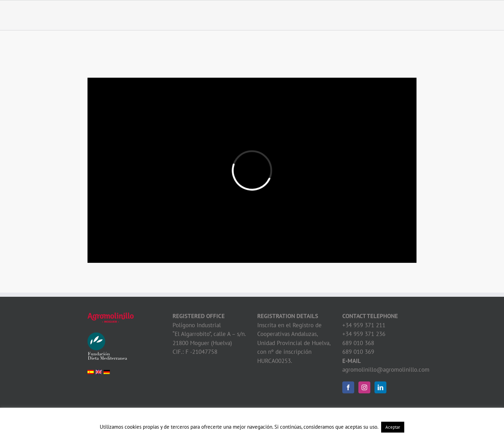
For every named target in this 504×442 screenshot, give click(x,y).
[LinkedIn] (380, 387)
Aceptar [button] (393, 427)
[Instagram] (364, 387)
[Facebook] (348, 387)
